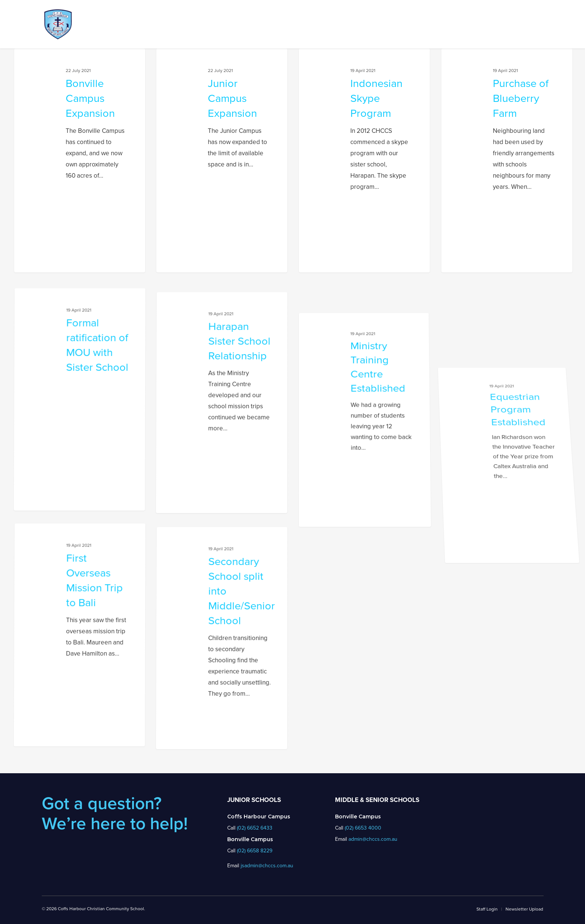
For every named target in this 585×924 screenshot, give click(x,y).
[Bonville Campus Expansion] (80, 160)
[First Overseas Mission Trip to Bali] (77, 747)
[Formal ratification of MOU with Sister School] (77, 511)
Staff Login (487, 909)
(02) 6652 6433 (255, 828)
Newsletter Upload (524, 909)
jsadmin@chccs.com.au (267, 866)
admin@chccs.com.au (373, 839)
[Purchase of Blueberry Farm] (507, 160)
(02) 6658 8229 (255, 851)
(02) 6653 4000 (363, 828)
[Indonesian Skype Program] (364, 160)
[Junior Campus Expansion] (222, 160)
